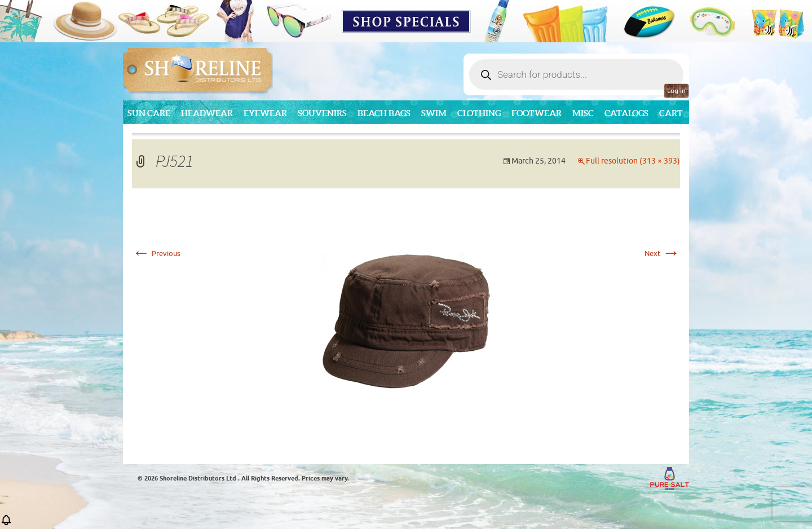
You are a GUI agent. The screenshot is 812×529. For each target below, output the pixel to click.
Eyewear (265, 113)
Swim (434, 113)
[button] (6, 524)
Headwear (207, 113)
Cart (671, 113)
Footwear (537, 113)
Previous (156, 254)
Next (662, 254)
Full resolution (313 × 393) (633, 161)
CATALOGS (626, 113)
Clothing (479, 113)
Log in (676, 91)
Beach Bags (384, 113)
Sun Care (149, 113)
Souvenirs (322, 113)
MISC (583, 113)
